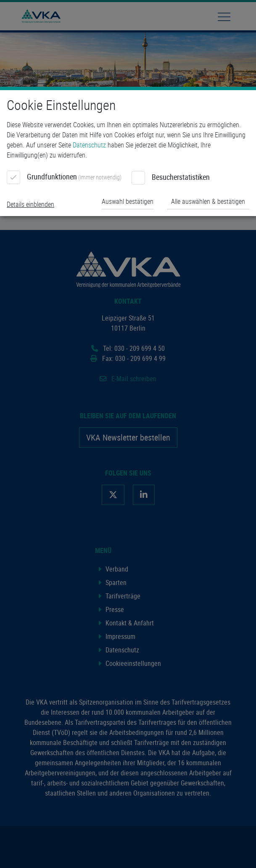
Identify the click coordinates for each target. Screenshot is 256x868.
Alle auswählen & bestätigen (208, 201)
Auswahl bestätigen (128, 201)
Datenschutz (89, 145)
